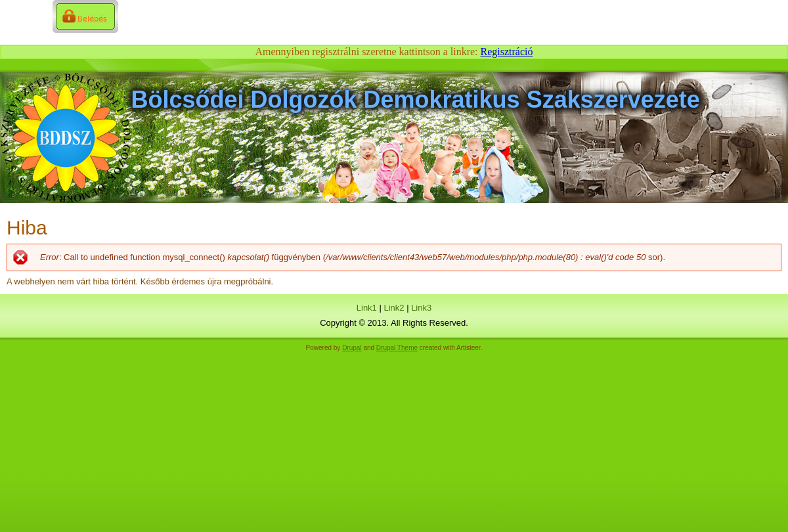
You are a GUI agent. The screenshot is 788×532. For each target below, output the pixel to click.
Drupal (352, 348)
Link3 (421, 308)
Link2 (394, 308)
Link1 (367, 308)
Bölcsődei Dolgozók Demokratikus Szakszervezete (416, 100)
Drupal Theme (397, 348)
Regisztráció (507, 52)
